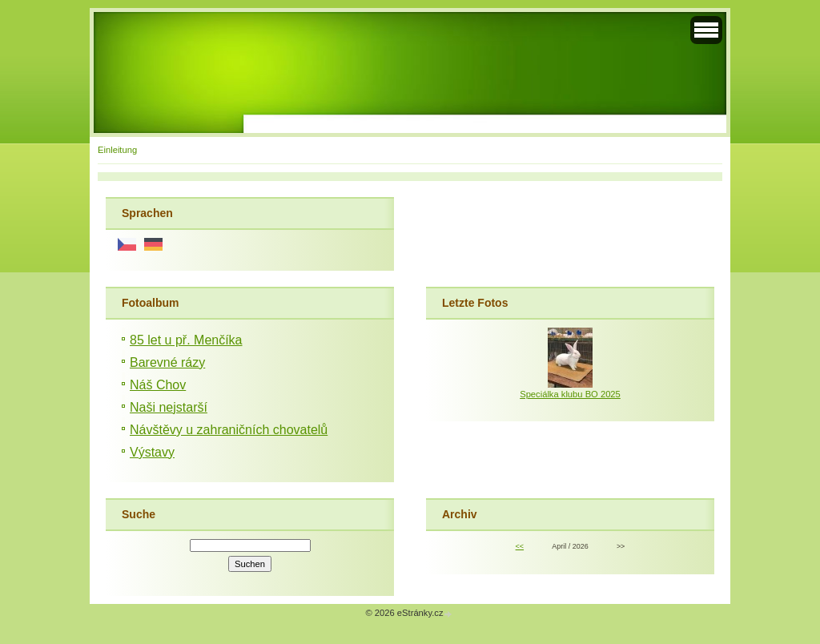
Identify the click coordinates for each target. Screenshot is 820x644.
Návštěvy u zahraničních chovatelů (229, 430)
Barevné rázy (167, 362)
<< (520, 546)
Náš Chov (158, 385)
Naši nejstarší (169, 407)
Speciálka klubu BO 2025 (570, 394)
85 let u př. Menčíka (186, 340)
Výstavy (152, 452)
